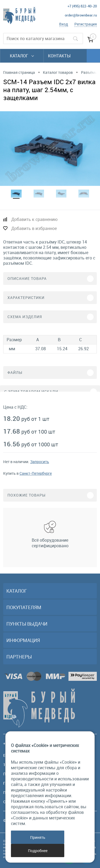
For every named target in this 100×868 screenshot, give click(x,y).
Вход (64, 24)
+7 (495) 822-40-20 (82, 6)
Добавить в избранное (34, 228)
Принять (38, 837)
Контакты (59, 56)
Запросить (40, 462)
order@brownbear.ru (81, 15)
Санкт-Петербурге (36, 473)
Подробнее (38, 851)
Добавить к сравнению (34, 219)
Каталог (22, 56)
